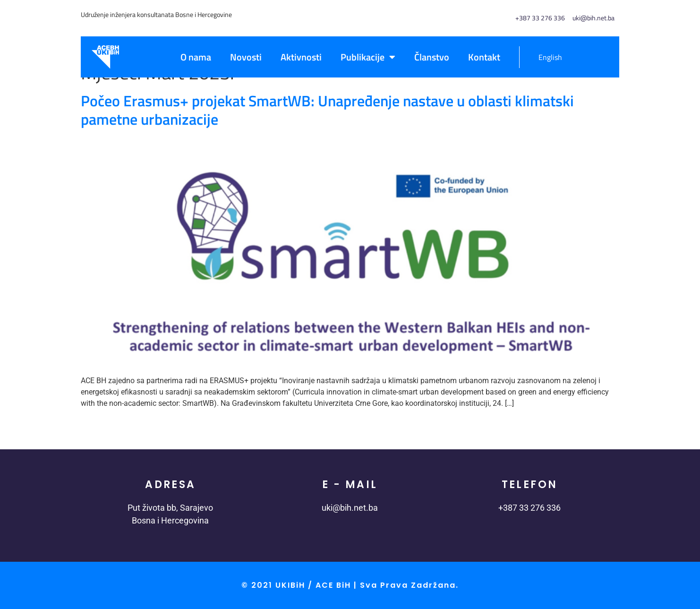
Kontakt (484, 57)
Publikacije (368, 57)
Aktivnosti (301, 57)
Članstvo (432, 57)
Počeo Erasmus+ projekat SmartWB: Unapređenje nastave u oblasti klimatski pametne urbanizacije (327, 110)
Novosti (246, 57)
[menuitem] (545, 57)
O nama (196, 57)
